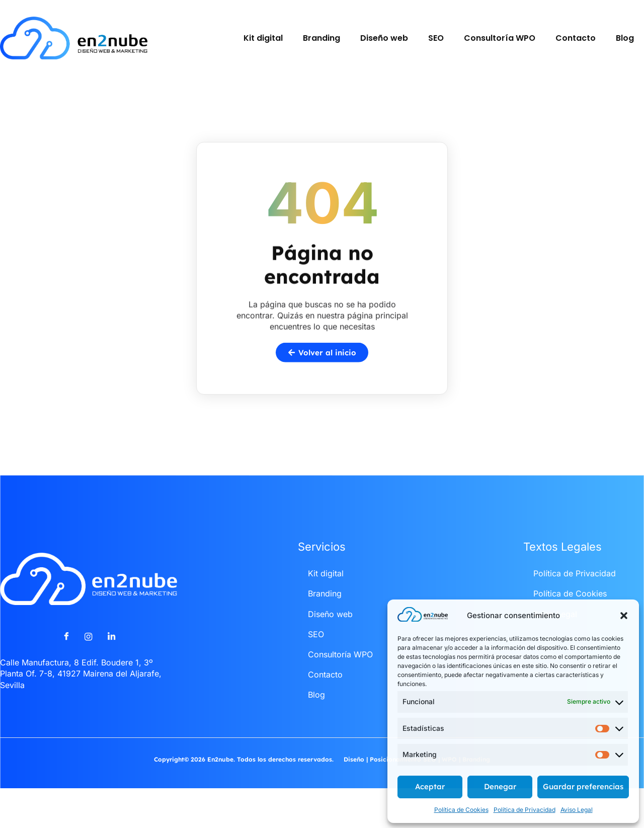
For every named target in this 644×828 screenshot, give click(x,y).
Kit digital (263, 38)
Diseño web (384, 38)
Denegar (500, 786)
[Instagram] (89, 656)
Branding (321, 38)
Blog (625, 38)
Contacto (576, 38)
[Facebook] (66, 656)
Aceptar (430, 786)
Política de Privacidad (525, 810)
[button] (624, 616)
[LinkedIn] (111, 656)
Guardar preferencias (583, 786)
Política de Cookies (461, 810)
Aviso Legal (577, 810)
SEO (436, 38)
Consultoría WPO (500, 38)
